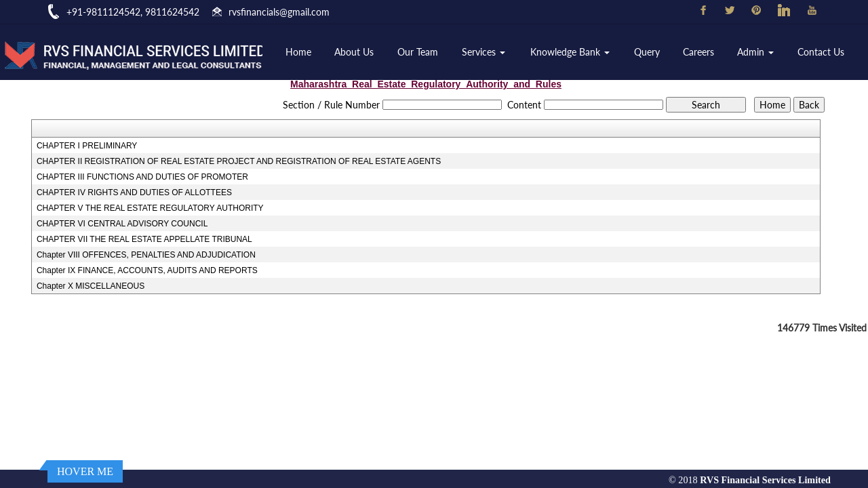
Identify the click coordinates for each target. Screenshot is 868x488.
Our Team (418, 52)
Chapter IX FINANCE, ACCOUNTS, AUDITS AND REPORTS (147, 270)
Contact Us (821, 52)
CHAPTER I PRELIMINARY (87, 146)
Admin (755, 52)
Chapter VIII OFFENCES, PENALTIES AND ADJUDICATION (146, 255)
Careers (698, 52)
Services (484, 52)
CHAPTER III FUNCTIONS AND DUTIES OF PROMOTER (142, 177)
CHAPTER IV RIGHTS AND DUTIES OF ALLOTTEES (134, 192)
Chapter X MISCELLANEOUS (91, 286)
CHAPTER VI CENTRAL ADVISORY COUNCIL (122, 224)
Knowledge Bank (570, 52)
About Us (354, 52)
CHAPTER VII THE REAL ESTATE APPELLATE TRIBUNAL (144, 239)
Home (298, 52)
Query (647, 52)
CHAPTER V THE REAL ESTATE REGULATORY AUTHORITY (150, 208)
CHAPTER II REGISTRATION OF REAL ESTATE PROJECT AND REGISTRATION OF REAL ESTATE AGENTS (239, 161)
